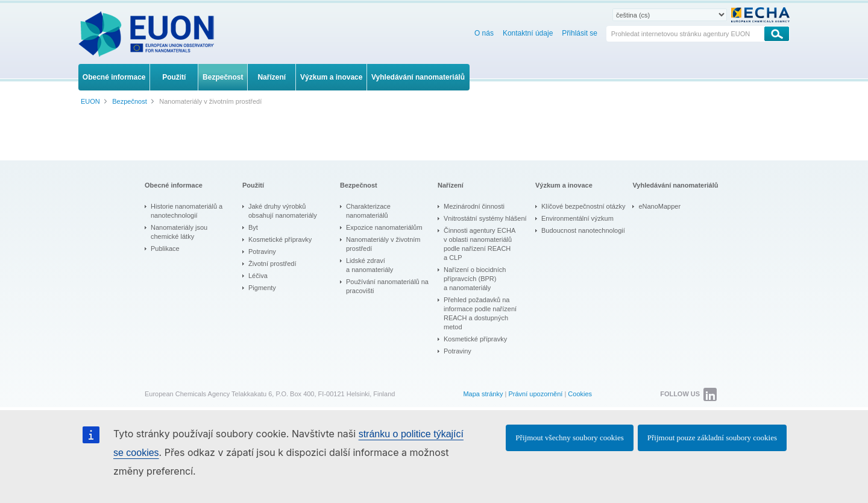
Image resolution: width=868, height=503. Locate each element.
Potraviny (262, 251)
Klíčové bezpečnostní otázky (583, 206)
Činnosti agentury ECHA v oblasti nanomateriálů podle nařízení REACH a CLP (480, 244)
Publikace (165, 248)
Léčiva (258, 276)
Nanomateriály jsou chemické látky (179, 232)
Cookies (580, 394)
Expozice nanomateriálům (384, 227)
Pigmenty (262, 288)
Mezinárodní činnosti (474, 206)
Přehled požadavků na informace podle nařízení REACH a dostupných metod (480, 313)
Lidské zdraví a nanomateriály (370, 265)
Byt (253, 227)
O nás (484, 33)
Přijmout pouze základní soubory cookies (712, 438)
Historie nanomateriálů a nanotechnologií (187, 211)
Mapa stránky (483, 394)
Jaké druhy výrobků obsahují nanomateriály (283, 211)
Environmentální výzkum (577, 218)
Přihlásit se (580, 33)
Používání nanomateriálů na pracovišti (387, 286)
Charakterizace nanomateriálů (368, 211)
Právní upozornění (535, 394)
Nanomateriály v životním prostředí (383, 244)
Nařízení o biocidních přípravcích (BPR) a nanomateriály (475, 279)
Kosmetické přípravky (280, 239)
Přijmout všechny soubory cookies (569, 438)
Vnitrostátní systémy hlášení (485, 218)
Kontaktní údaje (528, 33)
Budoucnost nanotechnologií (583, 230)
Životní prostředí (272, 264)
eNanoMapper (659, 206)
